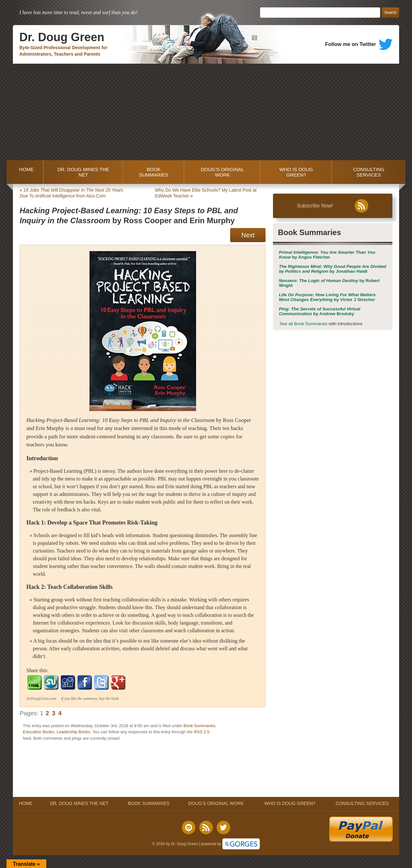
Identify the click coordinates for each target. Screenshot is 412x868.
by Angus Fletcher (327, 255)
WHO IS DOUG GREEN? (296, 172)
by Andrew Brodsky (319, 311)
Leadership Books (73, 732)
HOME (25, 172)
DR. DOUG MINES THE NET (83, 172)
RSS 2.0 (201, 732)
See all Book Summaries (303, 324)
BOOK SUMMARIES (154, 172)
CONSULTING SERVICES (369, 172)
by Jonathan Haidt (332, 269)
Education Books (39, 732)
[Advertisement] (206, 112)
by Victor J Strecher (327, 297)
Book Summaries (199, 726)
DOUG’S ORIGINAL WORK (222, 172)
